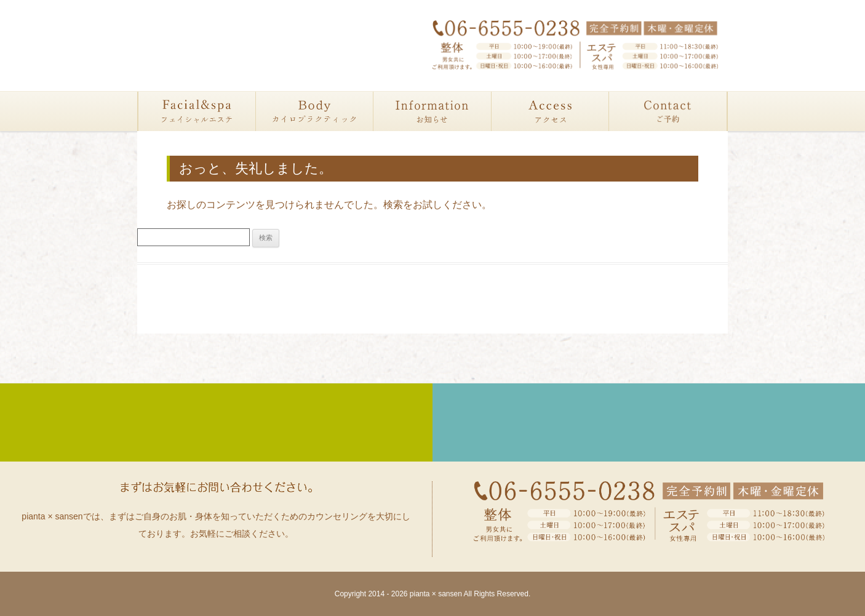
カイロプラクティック (315, 111)
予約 (668, 111)
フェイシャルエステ (197, 111)
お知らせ (432, 111)
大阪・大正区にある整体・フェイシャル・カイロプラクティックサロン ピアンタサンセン (232, 47)
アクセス (550, 111)
